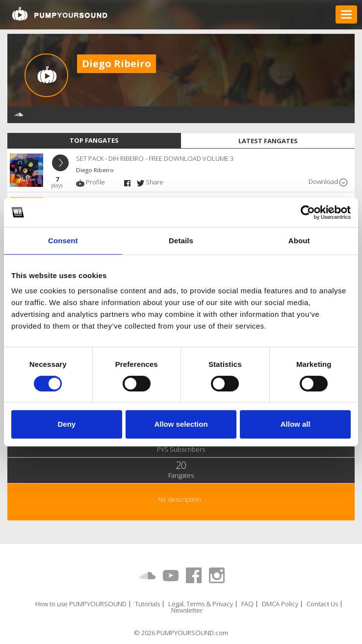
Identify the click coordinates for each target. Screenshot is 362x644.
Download (328, 182)
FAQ (247, 604)
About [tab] (299, 241)
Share (150, 182)
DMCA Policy (280, 604)
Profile (90, 182)
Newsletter (187, 610)
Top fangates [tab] (94, 140)
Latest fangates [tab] (268, 141)
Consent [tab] (63, 241)
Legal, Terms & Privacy (201, 604)
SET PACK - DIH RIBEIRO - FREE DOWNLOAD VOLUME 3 (155, 158)
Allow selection (181, 424)
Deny (66, 424)
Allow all (296, 424)
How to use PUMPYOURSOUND (81, 604)
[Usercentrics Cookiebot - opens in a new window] (308, 212)
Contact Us (322, 604)
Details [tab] (181, 241)
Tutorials (147, 604)
